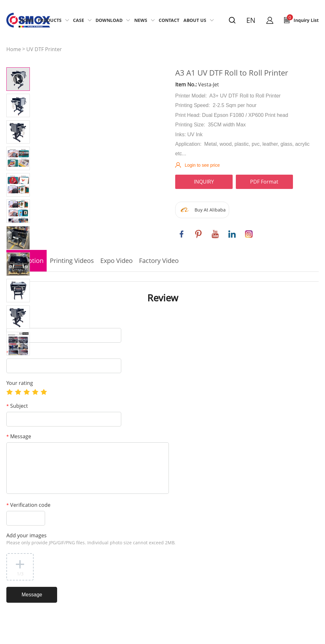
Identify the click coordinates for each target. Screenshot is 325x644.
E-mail (16, 352)
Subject (17, 406)
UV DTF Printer (44, 49)
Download (109, 20)
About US (195, 20)
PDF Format (264, 182)
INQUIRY (204, 182)
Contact (169, 20)
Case (79, 20)
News (141, 20)
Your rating (20, 383)
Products (50, 20)
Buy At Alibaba (210, 210)
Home (27, 20)
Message (19, 436)
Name (15, 322)
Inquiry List (303, 19)
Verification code (28, 505)
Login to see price (202, 165)
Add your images (91, 539)
